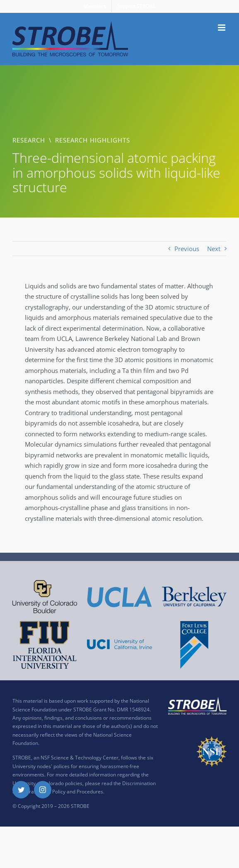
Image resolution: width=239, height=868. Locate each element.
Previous (187, 249)
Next (214, 249)
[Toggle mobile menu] (222, 28)
